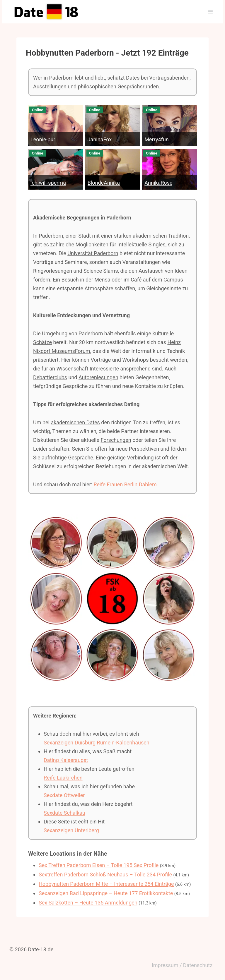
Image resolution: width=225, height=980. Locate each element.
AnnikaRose (158, 183)
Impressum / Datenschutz (182, 965)
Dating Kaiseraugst (66, 760)
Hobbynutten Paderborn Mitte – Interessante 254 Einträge (106, 884)
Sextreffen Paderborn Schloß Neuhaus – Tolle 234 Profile (105, 875)
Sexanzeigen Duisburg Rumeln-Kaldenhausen (97, 743)
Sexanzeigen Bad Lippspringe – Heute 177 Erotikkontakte (106, 893)
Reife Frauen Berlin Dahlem (125, 484)
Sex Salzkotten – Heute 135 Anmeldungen (88, 903)
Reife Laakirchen (63, 778)
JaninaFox (100, 139)
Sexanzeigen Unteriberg (71, 830)
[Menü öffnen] (210, 12)
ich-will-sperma (48, 183)
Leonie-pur (43, 139)
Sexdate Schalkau (64, 813)
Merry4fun (156, 139)
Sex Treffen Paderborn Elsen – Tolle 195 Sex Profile (99, 865)
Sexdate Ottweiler (64, 795)
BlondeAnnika (104, 183)
